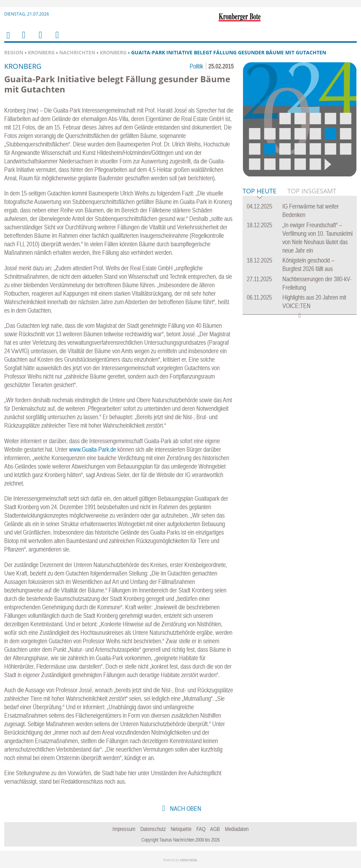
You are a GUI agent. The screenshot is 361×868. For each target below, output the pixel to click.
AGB (215, 829)
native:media (188, 860)
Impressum (124, 829)
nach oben (185, 809)
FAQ (201, 829)
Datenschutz (153, 829)
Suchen (39, 39)
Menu (23, 39)
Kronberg (41, 52)
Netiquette (181, 829)
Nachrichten (77, 52)
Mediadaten (237, 829)
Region (14, 52)
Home (8, 40)
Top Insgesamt (312, 191)
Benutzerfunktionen (57, 39)
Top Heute (259, 191)
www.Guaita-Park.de (93, 449)
